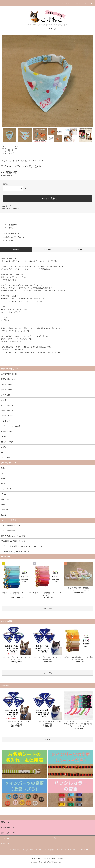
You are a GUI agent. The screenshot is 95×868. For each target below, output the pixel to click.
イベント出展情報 (8, 531)
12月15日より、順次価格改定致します (16, 552)
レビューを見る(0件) (8, 225)
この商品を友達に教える (10, 234)
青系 (16, 148)
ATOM (86, 850)
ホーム (4, 146)
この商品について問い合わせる (12, 237)
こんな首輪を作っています (12, 525)
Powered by (47, 862)
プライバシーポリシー (71, 850)
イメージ (48, 250)
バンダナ (10, 146)
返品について (7, 206)
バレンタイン (12, 152)
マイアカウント (6, 838)
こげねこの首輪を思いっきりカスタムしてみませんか (22, 546)
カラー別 (10, 148)
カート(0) (51, 29)
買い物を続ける (7, 241)
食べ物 (16, 146)
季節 (9, 150)
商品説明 (16, 250)
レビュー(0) (79, 250)
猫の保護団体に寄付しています (13, 541)
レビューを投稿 (7, 228)
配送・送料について (32, 850)
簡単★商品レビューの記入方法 (13, 536)
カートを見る (53, 838)
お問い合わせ (5, 843)
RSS (82, 850)
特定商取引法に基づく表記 (11, 209)
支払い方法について (18, 850)
